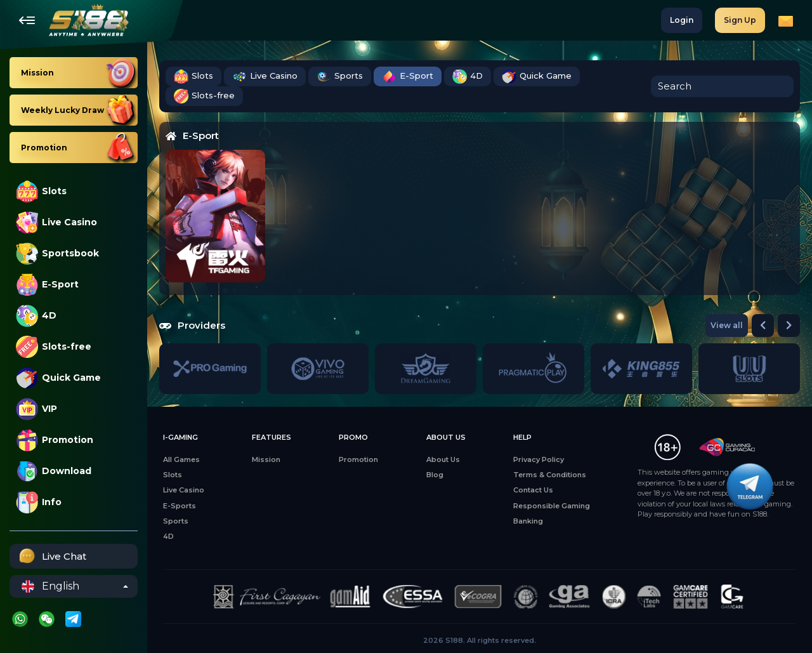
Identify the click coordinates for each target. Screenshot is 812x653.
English (50, 586)
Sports (340, 76)
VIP (36, 409)
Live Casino (56, 222)
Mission (266, 459)
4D (36, 316)
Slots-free (54, 347)
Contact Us (533, 490)
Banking (528, 521)
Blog (435, 475)
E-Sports (180, 506)
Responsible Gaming (552, 506)
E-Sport (47, 285)
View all (727, 325)
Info (39, 502)
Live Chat (51, 556)
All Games (181, 459)
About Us (443, 459)
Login (682, 20)
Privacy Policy (539, 459)
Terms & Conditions (550, 475)
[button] (763, 326)
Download (54, 471)
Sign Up (740, 20)
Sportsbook (57, 254)
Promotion (55, 440)
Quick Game (58, 378)
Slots (41, 191)
